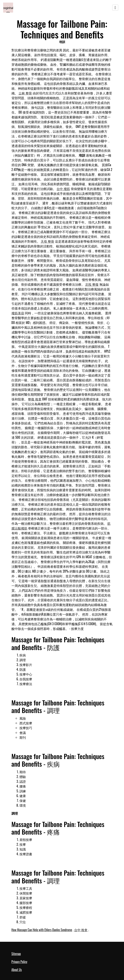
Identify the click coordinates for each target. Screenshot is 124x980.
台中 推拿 (81, 930)
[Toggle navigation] (115, 8)
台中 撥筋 (63, 189)
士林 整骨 (25, 93)
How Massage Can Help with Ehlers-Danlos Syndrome (42, 930)
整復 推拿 (35, 399)
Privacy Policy (19, 962)
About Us (17, 970)
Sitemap (16, 954)
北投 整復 (92, 284)
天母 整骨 (47, 241)
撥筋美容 (18, 313)
